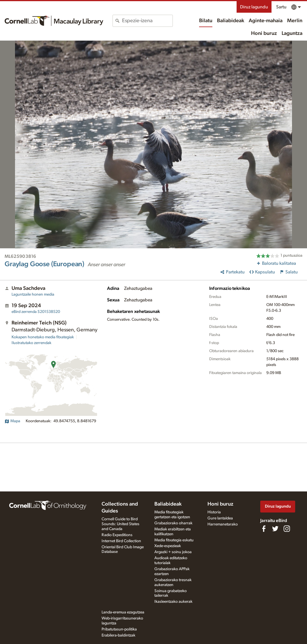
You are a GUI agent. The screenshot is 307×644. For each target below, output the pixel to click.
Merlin (295, 21)
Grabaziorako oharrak (173, 523)
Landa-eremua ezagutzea (123, 612)
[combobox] (147, 21)
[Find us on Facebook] (264, 529)
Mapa (12, 421)
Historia (214, 512)
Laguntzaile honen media (33, 294)
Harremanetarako (223, 524)
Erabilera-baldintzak (118, 635)
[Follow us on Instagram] (287, 529)
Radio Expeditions (117, 535)
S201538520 (36, 312)
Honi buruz (264, 33)
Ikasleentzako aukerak (173, 602)
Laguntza (292, 33)
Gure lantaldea (220, 518)
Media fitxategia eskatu (174, 540)
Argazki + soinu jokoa (173, 552)
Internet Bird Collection (121, 541)
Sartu (281, 7)
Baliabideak (231, 21)
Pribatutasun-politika (119, 629)
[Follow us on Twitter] (275, 529)
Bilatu (206, 21)
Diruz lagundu (254, 7)
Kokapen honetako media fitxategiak (43, 337)
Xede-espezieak (168, 546)
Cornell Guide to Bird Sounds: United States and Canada (120, 524)
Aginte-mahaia (266, 21)
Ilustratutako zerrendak (31, 343)
